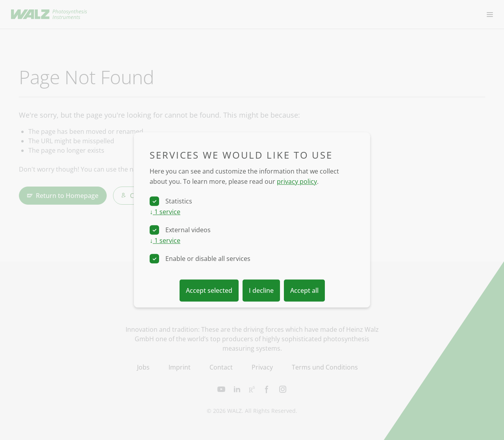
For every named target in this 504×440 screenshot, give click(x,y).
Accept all (304, 291)
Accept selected (209, 291)
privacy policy (297, 181)
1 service (165, 212)
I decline (261, 291)
